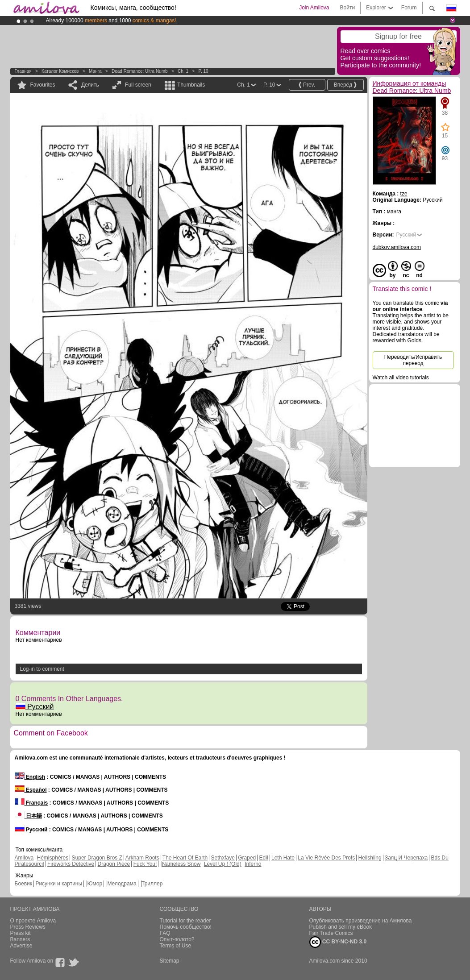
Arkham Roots (142, 858)
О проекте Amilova (33, 921)
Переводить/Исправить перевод (413, 360)
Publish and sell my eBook (341, 927)
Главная (23, 71)
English (30, 777)
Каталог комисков (60, 71)
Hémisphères (53, 858)
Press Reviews (28, 927)
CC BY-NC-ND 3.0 (338, 942)
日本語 (28, 816)
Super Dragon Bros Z (97, 858)
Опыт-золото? (177, 939)
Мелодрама (122, 884)
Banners (20, 939)
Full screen (138, 85)
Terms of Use (176, 946)
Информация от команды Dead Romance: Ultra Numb (412, 87)
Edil (264, 858)
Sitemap (170, 961)
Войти (348, 8)
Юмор (95, 884)
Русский (35, 707)
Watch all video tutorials (401, 378)
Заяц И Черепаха (406, 858)
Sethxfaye (223, 858)
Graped (247, 858)
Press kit (21, 933)
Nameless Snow (181, 864)
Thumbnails (191, 85)
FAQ (165, 933)
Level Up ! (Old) (223, 864)
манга (95, 71)
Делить (90, 85)
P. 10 (204, 71)
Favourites (43, 85)
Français (31, 803)
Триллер (152, 884)
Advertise (21, 946)
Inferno (253, 864)
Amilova (24, 858)
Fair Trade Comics (331, 933)
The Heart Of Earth (185, 858)
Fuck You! (145, 864)
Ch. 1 (183, 71)
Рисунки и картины (59, 884)
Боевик (24, 884)
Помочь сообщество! (186, 927)
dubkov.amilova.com (397, 247)
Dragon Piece (114, 864)
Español (31, 790)
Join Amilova (314, 8)
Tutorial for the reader (185, 921)
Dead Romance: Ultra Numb (140, 71)
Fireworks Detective (71, 864)
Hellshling (370, 858)
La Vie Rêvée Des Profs (326, 858)
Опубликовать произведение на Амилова (361, 921)
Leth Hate (283, 858)
